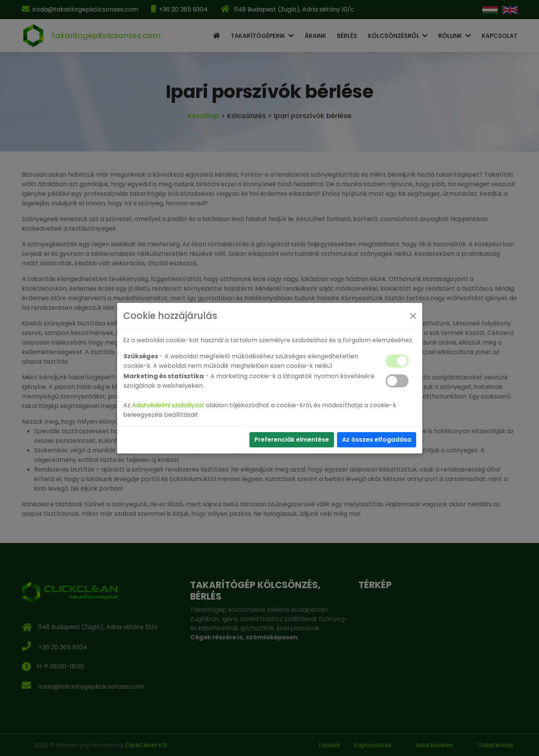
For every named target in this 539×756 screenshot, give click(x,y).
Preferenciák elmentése (292, 440)
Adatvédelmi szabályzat (168, 405)
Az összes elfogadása (377, 440)
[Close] (413, 316)
